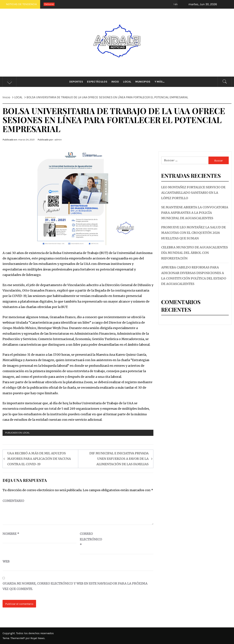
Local (127, 82)
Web (6, 561)
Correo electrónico (88, 539)
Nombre (11, 534)
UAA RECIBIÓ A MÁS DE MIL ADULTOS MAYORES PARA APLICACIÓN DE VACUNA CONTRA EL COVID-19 (39, 459)
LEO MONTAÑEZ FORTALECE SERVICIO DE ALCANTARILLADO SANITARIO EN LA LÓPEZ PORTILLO (193, 193)
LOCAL (26, 433)
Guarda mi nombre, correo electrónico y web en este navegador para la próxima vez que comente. (75, 586)
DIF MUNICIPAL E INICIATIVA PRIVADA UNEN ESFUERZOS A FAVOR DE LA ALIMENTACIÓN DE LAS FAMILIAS (119, 459)
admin (58, 140)
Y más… (160, 82)
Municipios (143, 82)
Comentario (13, 501)
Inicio (115, 82)
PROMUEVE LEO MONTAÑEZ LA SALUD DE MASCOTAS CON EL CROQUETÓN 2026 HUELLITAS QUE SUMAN (194, 233)
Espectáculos (97, 82)
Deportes (76, 82)
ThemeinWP (18, 638)
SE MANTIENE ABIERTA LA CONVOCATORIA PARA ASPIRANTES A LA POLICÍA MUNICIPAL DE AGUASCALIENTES (195, 213)
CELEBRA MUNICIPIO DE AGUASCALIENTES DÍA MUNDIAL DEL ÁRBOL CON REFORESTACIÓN (195, 253)
